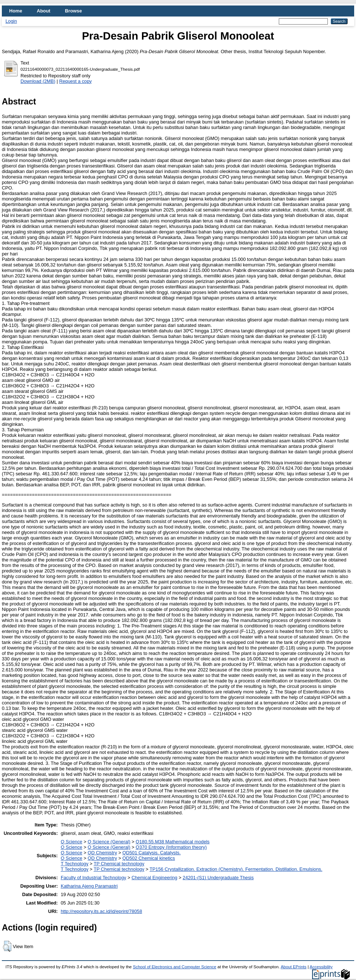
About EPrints (293, 967)
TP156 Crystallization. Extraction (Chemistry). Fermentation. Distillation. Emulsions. (236, 869)
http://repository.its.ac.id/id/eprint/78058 (101, 911)
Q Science (72, 842)
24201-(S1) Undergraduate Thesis (218, 878)
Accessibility (321, 967)
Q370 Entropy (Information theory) (171, 847)
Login (11, 21)
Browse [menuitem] (74, 11)
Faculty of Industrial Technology (93, 878)
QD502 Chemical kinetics (149, 858)
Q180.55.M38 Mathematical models (173, 842)
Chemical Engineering (155, 878)
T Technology (75, 864)
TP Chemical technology (119, 864)
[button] (7, 946)
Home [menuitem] (16, 11)
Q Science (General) (109, 842)
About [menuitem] (44, 11)
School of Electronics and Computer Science (175, 967)
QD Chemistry (102, 853)
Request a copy (76, 81)
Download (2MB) (38, 81)
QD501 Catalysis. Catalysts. (151, 853)
